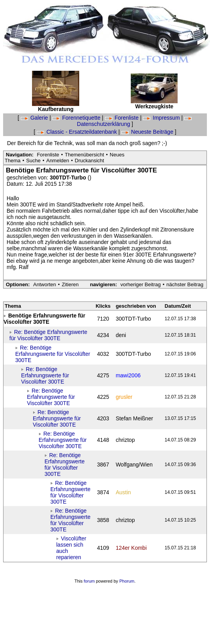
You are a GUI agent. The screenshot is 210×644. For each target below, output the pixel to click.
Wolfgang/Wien (134, 465)
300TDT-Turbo (69, 178)
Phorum (127, 581)
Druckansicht (90, 161)
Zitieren (70, 284)
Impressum (162, 118)
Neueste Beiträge (148, 132)
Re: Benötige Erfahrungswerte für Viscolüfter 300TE (48, 335)
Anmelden (58, 161)
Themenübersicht (84, 155)
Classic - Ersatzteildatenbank (77, 132)
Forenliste (123, 118)
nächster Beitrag (185, 284)
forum (89, 581)
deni (121, 335)
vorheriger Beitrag (140, 284)
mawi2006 (128, 375)
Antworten (45, 284)
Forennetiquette (77, 118)
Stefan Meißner (134, 418)
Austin (123, 492)
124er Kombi (131, 548)
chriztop (125, 440)
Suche (33, 161)
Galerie (35, 118)
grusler (124, 397)
